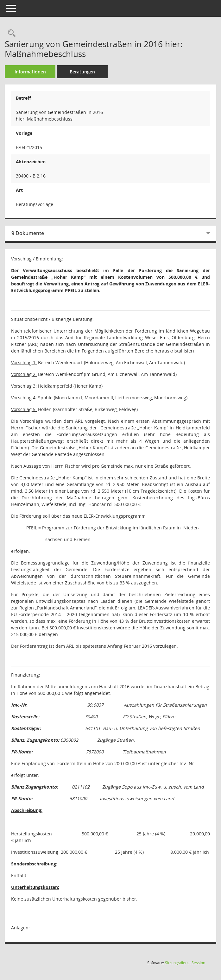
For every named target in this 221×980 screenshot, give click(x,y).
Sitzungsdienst (185, 963)
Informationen (30, 72)
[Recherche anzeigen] (10, 33)
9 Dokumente (28, 233)
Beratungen (82, 72)
